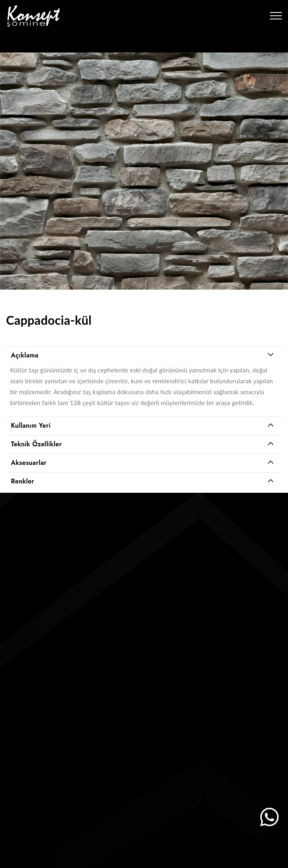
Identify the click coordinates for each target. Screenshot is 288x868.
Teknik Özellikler (36, 444)
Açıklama (25, 355)
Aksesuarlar (29, 463)
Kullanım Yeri (31, 426)
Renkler (23, 481)
